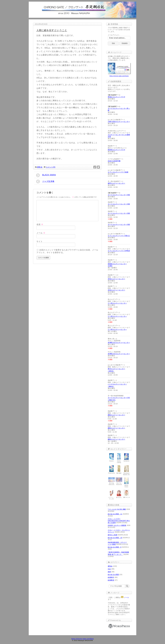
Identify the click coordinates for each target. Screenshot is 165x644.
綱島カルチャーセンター (116, 415)
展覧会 (40, 167)
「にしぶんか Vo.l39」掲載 (117, 509)
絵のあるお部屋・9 (115, 547)
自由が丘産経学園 (114, 161)
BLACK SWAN (46, 175)
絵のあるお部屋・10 (115, 538)
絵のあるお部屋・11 (115, 514)
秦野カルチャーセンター (116, 183)
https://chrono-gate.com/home (119, 76)
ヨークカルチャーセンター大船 (119, 195)
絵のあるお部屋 (113, 575)
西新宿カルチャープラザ (116, 150)
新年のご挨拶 (113, 535)
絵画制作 (111, 577)
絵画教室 (111, 580)
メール (41, 233)
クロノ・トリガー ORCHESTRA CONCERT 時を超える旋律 (119, 521)
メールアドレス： (114, 35)
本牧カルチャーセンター (116, 279)
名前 (40, 224)
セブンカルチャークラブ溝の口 (119, 236)
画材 (109, 572)
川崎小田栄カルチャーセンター (119, 122)
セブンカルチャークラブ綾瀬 (118, 172)
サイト (40, 241)
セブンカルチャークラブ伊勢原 (119, 251)
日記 (109, 569)
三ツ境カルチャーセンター (117, 303)
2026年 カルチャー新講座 (117, 525)
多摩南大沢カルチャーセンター (119, 343)
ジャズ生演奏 (45, 182)
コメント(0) (51, 167)
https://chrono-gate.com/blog (82, 639)
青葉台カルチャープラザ (116, 97)
